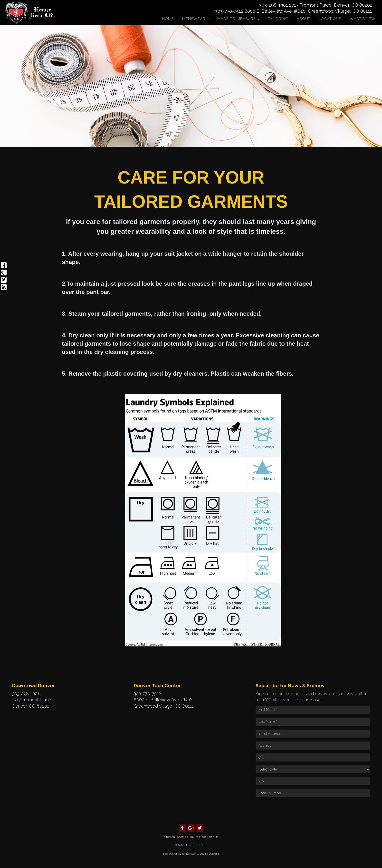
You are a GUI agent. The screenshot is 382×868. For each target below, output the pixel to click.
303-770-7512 (229, 11)
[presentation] (293, 810)
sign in (213, 837)
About (304, 19)
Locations (330, 19)
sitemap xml (185, 837)
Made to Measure (238, 19)
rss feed (201, 837)
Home (168, 19)
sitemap (169, 837)
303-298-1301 (274, 5)
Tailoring (278, 19)
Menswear (196, 19)
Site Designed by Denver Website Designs (191, 854)
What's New (363, 19)
